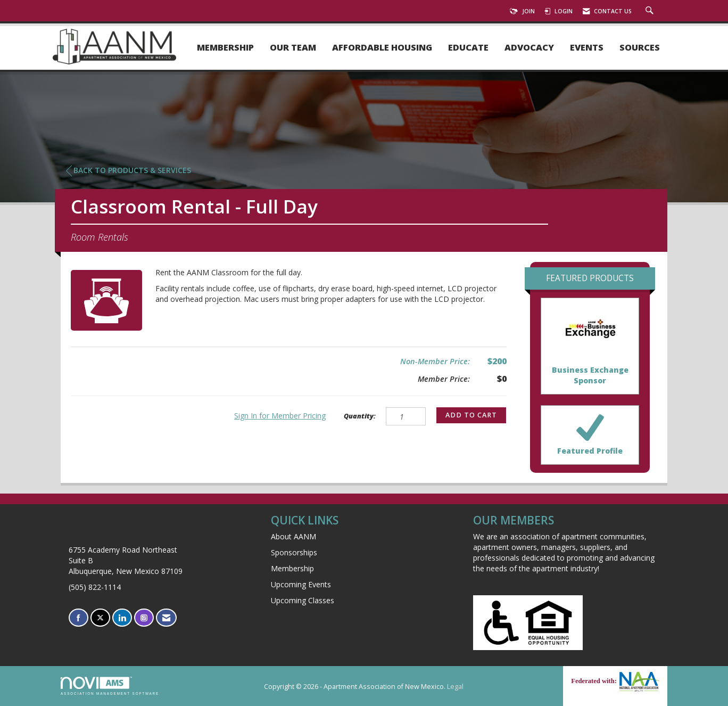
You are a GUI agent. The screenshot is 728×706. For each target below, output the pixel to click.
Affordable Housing (382, 48)
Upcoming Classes (303, 600)
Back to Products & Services (129, 170)
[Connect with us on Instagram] (144, 618)
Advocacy (529, 48)
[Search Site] (651, 11)
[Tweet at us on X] (100, 618)
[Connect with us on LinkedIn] (122, 618)
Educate (468, 48)
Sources (640, 48)
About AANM (293, 536)
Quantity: (360, 416)
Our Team (293, 48)
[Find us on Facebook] (78, 618)
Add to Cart (471, 415)
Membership (225, 48)
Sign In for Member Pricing (280, 416)
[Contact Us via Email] (166, 618)
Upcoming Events (301, 584)
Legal (455, 687)
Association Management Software (110, 686)
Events (587, 48)
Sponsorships (294, 552)
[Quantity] (406, 416)
